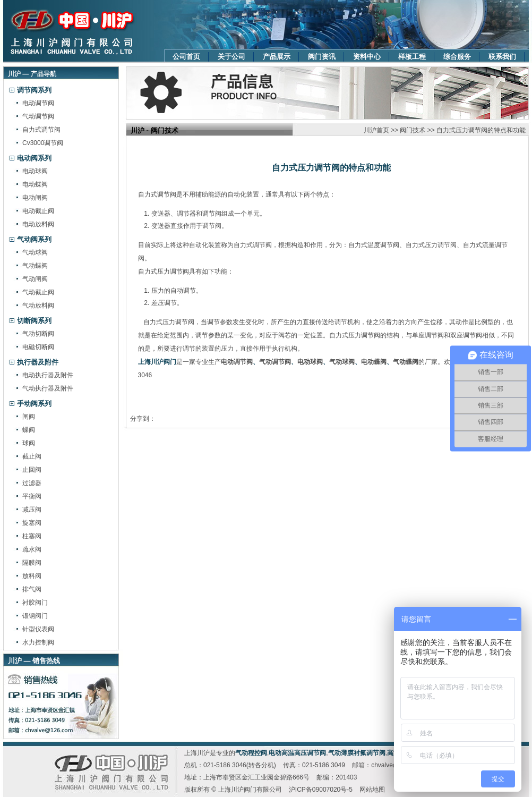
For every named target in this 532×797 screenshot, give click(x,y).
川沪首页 (376, 130)
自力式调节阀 (41, 130)
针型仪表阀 (38, 629)
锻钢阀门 (35, 616)
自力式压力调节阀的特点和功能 (481, 130)
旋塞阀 (32, 523)
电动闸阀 (35, 198)
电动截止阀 (38, 211)
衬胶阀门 (35, 603)
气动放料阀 (38, 306)
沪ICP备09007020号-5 (321, 790)
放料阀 (32, 576)
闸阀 (29, 417)
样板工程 (412, 57)
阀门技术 (413, 130)
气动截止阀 (38, 292)
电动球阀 (35, 171)
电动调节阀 (38, 103)
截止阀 (32, 456)
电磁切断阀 (38, 347)
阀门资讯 (322, 57)
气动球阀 (35, 252)
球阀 (29, 443)
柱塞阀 (32, 536)
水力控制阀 (38, 642)
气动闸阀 (35, 279)
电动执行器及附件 (48, 375)
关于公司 (231, 57)
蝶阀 (29, 430)
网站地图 (372, 790)
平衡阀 (32, 496)
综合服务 (457, 57)
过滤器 (32, 483)
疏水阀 (32, 549)
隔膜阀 (32, 563)
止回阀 (32, 470)
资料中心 (367, 57)
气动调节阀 (38, 116)
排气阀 (32, 589)
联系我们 (502, 57)
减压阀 (32, 510)
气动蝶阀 (35, 266)
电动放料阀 (38, 224)
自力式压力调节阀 (167, 322)
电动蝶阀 (35, 184)
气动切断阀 (38, 334)
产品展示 (277, 57)
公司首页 (186, 57)
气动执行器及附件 (48, 388)
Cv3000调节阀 (43, 143)
